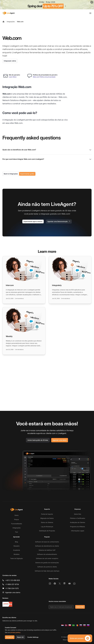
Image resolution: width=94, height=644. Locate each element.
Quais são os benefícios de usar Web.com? (47, 150)
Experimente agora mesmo (33, 221)
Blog (16, 542)
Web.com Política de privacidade (44, 77)
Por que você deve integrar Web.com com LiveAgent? (47, 159)
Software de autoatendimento (47, 554)
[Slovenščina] (88, 625)
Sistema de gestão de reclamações (47, 563)
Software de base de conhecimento (47, 542)
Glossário (16, 546)
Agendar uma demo (60, 440)
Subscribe (80, 607)
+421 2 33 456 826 (13, 580)
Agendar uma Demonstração (59, 221)
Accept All (10, 637)
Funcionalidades (17, 524)
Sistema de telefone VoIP (47, 550)
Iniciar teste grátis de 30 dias (38, 440)
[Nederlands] (62, 625)
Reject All (20, 637)
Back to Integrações (11, 174)
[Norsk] (66, 625)
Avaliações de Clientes (78, 522)
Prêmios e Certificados (78, 518)
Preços (16, 519)
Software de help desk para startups (47, 571)
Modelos (17, 554)
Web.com (20, 22)
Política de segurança (63, 637)
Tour (16, 532)
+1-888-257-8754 (12, 584)
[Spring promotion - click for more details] (47, 5)
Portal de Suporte (47, 514)
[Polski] (70, 625)
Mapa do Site (67, 640)
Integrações (11, 22)
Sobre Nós (78, 514)
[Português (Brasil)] (73, 625)
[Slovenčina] (85, 625)
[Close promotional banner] (92, 2)
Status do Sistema (47, 522)
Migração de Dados (47, 518)
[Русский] (81, 625)
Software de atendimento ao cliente (47, 546)
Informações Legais (78, 531)
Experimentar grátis (27, 174)
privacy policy (15, 632)
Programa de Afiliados (78, 527)
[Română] (77, 625)
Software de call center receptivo (47, 558)
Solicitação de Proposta (47, 531)
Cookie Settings (33, 637)
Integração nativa (10, 61)
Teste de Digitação (16, 558)
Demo (17, 515)
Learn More (13, 77)
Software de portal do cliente (47, 567)
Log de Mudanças (47, 527)
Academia (17, 550)
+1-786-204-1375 (12, 588)
